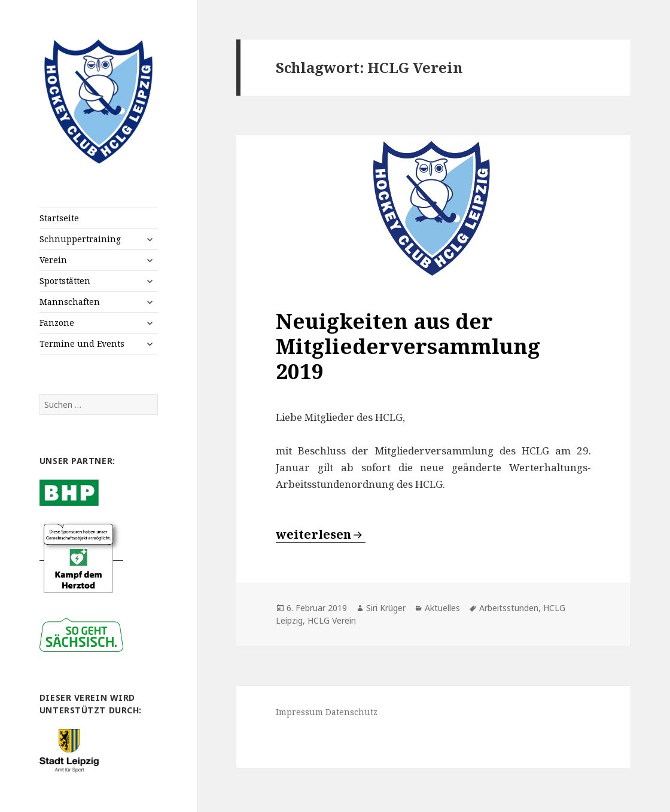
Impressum (299, 712)
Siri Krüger (386, 608)
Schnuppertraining (80, 239)
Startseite (59, 218)
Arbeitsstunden (509, 608)
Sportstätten (65, 281)
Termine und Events (82, 344)
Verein (53, 260)
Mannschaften (70, 302)
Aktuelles (442, 608)
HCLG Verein (332, 620)
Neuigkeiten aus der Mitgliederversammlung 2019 (408, 346)
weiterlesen (321, 534)
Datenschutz (351, 712)
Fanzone (57, 323)
